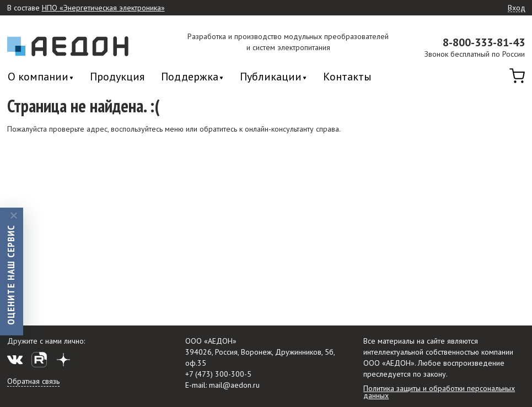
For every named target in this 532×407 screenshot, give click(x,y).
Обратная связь (33, 381)
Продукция (117, 77)
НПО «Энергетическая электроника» (103, 8)
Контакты (347, 77)
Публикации (271, 77)
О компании (38, 77)
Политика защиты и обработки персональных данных (439, 392)
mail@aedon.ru (234, 385)
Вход (517, 8)
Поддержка (190, 77)
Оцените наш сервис (11, 274)
